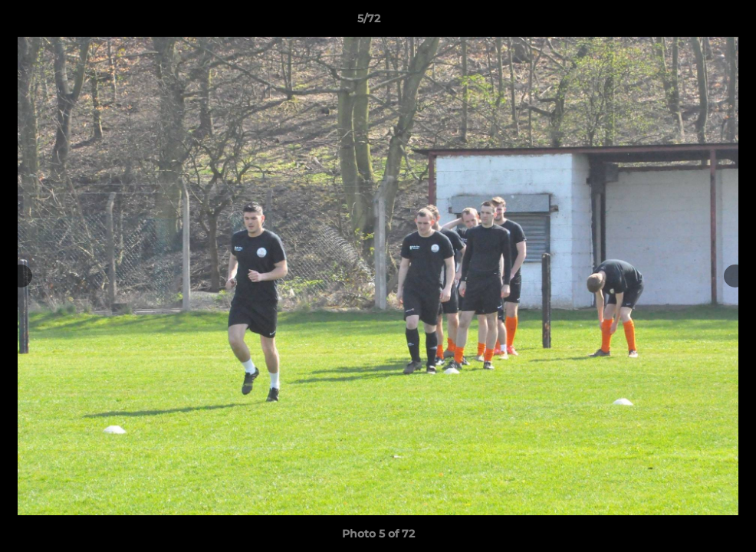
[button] (692, 22)
